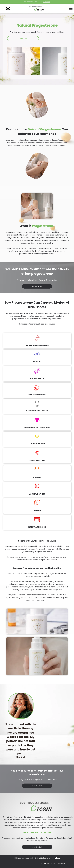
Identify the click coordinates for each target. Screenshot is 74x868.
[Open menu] (71, 8)
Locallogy (56, 858)
